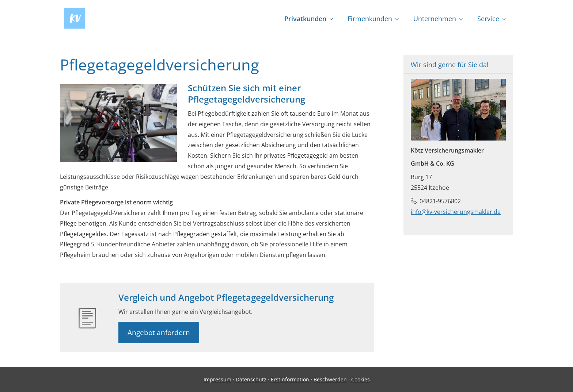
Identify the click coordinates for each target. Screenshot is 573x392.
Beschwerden (330, 379)
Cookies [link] (361, 379)
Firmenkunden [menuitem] (370, 19)
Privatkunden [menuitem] (305, 19)
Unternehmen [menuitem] (435, 19)
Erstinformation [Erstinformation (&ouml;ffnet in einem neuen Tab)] (290, 379)
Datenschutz (251, 379)
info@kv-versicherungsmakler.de (456, 212)
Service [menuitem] (488, 19)
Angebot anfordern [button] (159, 333)
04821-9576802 (440, 201)
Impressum (217, 379)
